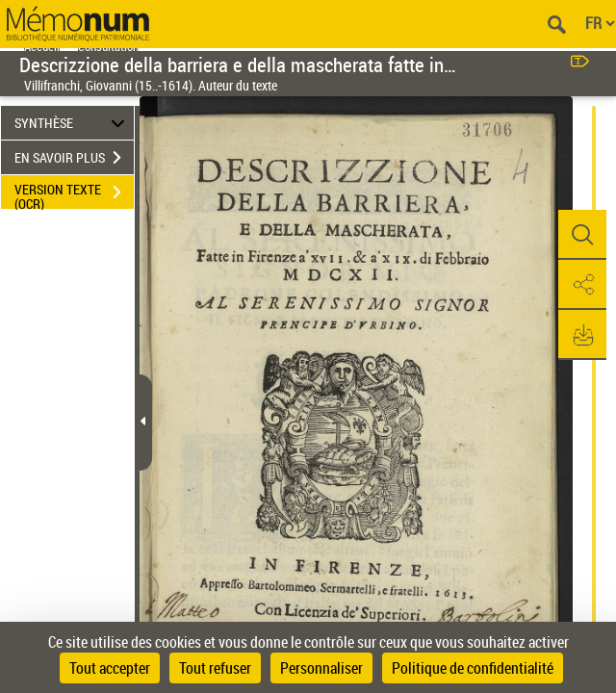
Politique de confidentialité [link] (473, 668)
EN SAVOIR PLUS (74, 158)
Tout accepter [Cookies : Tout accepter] (110, 668)
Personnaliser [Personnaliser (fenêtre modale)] (321, 668)
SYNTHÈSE (73, 123)
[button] (582, 235)
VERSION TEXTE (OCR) (74, 194)
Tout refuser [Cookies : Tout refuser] (215, 668)
